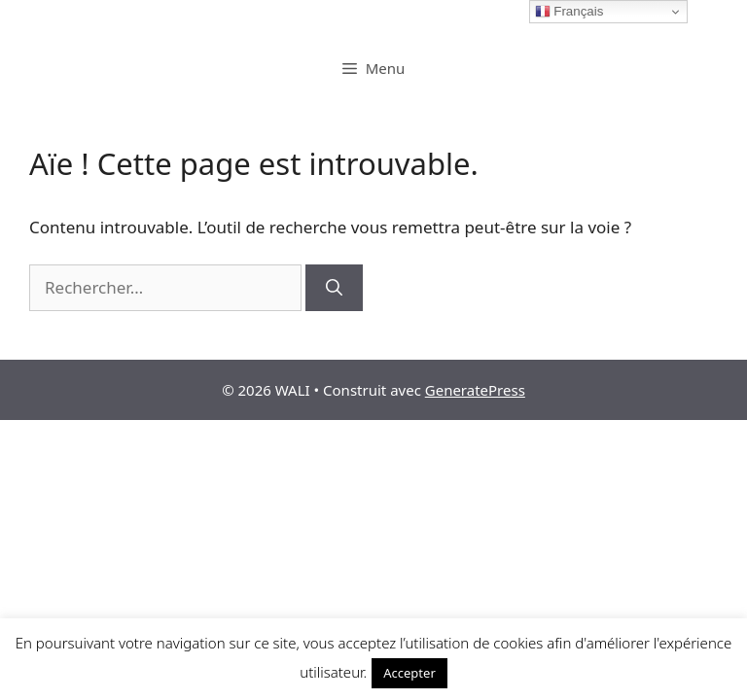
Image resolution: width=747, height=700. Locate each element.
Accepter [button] (409, 673)
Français (569, 12)
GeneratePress (475, 390)
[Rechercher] (334, 288)
